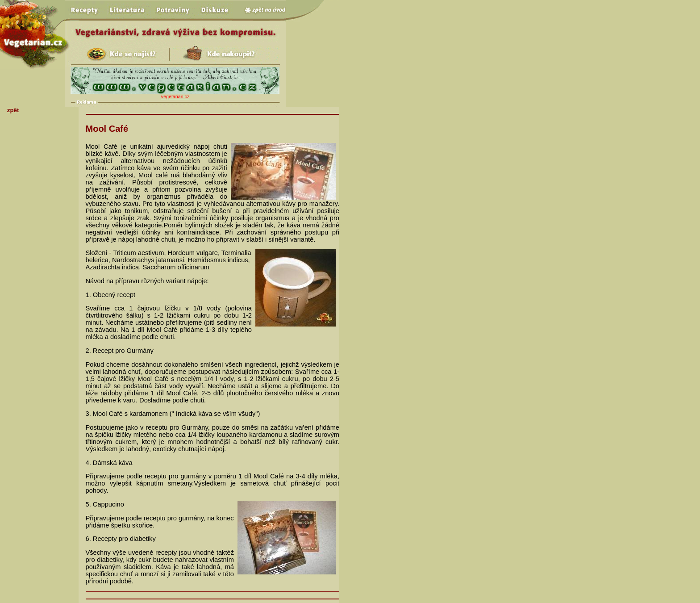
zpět (13, 110)
